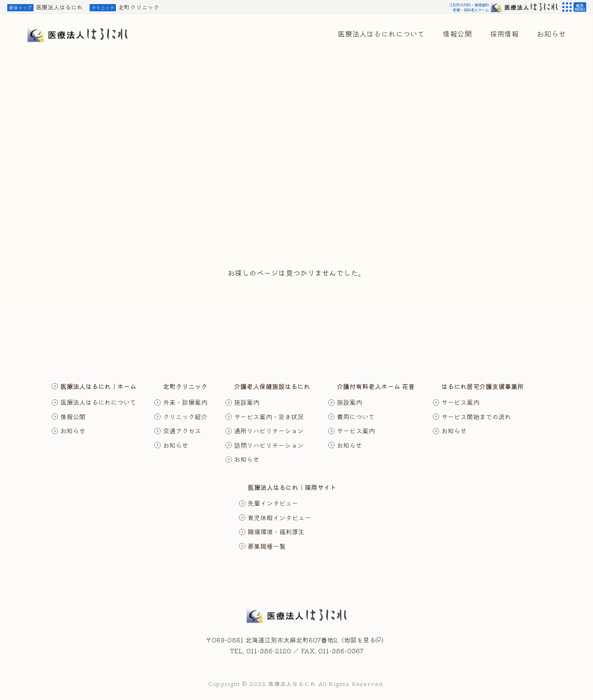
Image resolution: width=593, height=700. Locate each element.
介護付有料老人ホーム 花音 (376, 386)
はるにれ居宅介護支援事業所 (483, 386)
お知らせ (73, 431)
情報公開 (73, 417)
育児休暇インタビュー (279, 518)
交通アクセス (182, 431)
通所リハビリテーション (269, 431)
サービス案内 (356, 431)
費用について (356, 417)
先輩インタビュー (273, 503)
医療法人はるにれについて (98, 402)
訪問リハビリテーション (269, 445)
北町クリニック (124, 7)
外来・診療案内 (185, 402)
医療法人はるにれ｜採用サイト (292, 487)
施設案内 (247, 402)
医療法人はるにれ (45, 7)
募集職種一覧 (267, 546)
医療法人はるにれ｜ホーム (98, 386)
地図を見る (363, 640)
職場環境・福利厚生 (276, 532)
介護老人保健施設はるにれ (272, 386)
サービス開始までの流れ (476, 417)
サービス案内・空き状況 (269, 417)
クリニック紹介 (185, 417)
